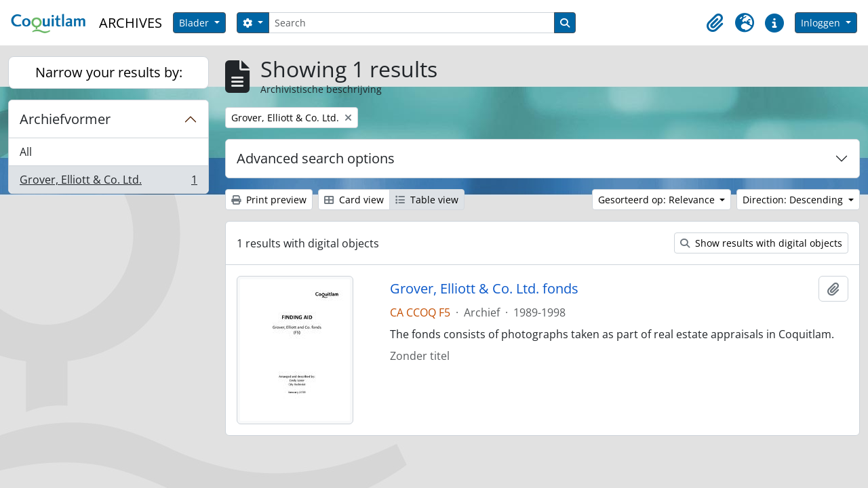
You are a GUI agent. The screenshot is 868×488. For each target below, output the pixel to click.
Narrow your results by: (109, 72)
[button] (715, 23)
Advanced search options (316, 158)
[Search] (412, 23)
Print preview (269, 200)
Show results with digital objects (761, 243)
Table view (427, 200)
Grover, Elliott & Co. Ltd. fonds (484, 289)
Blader (195, 23)
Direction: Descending (794, 200)
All (26, 152)
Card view (354, 200)
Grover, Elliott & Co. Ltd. (108, 182)
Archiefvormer (65, 119)
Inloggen (822, 23)
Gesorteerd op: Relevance (658, 200)
